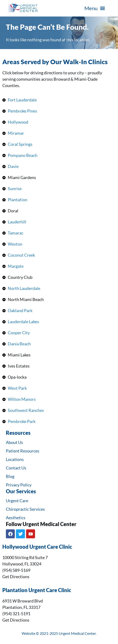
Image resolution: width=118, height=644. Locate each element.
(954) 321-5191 (16, 614)
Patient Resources (23, 451)
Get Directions (16, 577)
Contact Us (16, 468)
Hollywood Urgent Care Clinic (37, 547)
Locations (15, 459)
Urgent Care (17, 501)
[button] (95, 8)
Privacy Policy (19, 485)
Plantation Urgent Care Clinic (37, 590)
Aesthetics (16, 518)
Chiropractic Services (25, 509)
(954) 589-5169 (16, 570)
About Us (14, 442)
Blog (10, 476)
